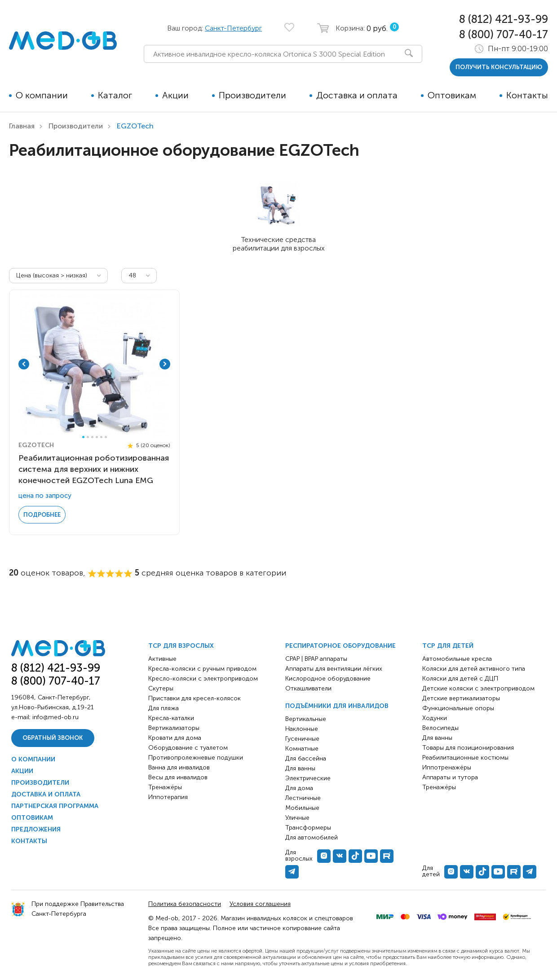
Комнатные (302, 749)
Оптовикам (452, 95)
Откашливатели (308, 688)
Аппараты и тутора (450, 777)
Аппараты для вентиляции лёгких (334, 669)
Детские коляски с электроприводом (478, 688)
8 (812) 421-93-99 (504, 19)
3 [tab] (92, 437)
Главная (22, 126)
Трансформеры (308, 828)
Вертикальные (306, 719)
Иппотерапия (168, 797)
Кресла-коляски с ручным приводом (202, 669)
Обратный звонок (53, 738)
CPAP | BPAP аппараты (316, 659)
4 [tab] (97, 437)
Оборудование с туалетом (188, 748)
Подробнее (42, 515)
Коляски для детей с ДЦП (460, 679)
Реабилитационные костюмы (465, 758)
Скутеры (161, 688)
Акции (175, 95)
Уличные (297, 818)
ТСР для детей (448, 646)
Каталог (115, 95)
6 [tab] (106, 437)
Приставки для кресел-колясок (195, 698)
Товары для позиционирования (468, 748)
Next (165, 364)
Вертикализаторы (174, 728)
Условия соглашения (260, 904)
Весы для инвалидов (178, 777)
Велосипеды (440, 728)
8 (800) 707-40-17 (504, 34)
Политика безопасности (185, 904)
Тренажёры (165, 787)
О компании (42, 95)
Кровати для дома (175, 738)
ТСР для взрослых (181, 646)
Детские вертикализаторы (461, 698)
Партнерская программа (55, 806)
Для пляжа (164, 708)
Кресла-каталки (171, 718)
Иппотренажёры (447, 767)
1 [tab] (83, 437)
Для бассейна (306, 758)
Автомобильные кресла (457, 659)
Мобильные (302, 808)
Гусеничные (302, 739)
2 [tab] (88, 437)
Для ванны (300, 768)
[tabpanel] (94, 364)
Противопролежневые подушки (196, 758)
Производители (252, 95)
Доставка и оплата (357, 95)
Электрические (308, 778)
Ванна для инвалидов (179, 767)
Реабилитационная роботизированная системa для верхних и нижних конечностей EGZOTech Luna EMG (94, 469)
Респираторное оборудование (340, 646)
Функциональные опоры (458, 708)
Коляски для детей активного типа (474, 669)
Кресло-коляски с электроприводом (203, 679)
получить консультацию (499, 67)
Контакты (527, 95)
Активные (162, 659)
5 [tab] (101, 437)
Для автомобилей (312, 837)
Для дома (299, 788)
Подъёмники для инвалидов (337, 706)
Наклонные (302, 729)
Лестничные (303, 798)
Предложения (36, 829)
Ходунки (435, 718)
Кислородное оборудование (328, 679)
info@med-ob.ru (55, 717)
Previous (24, 364)
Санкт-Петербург (233, 28)
